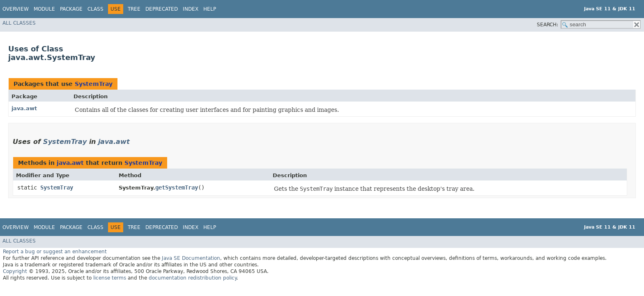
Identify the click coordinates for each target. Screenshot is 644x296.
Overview (16, 9)
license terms (110, 278)
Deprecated (162, 9)
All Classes (19, 23)
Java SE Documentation (191, 258)
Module (44, 9)
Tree (134, 9)
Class (95, 9)
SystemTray (94, 84)
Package (71, 9)
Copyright (15, 271)
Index (191, 9)
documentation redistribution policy (193, 278)
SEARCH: (547, 25)
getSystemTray (177, 187)
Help (210, 9)
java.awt (24, 108)
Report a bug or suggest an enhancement (55, 252)
